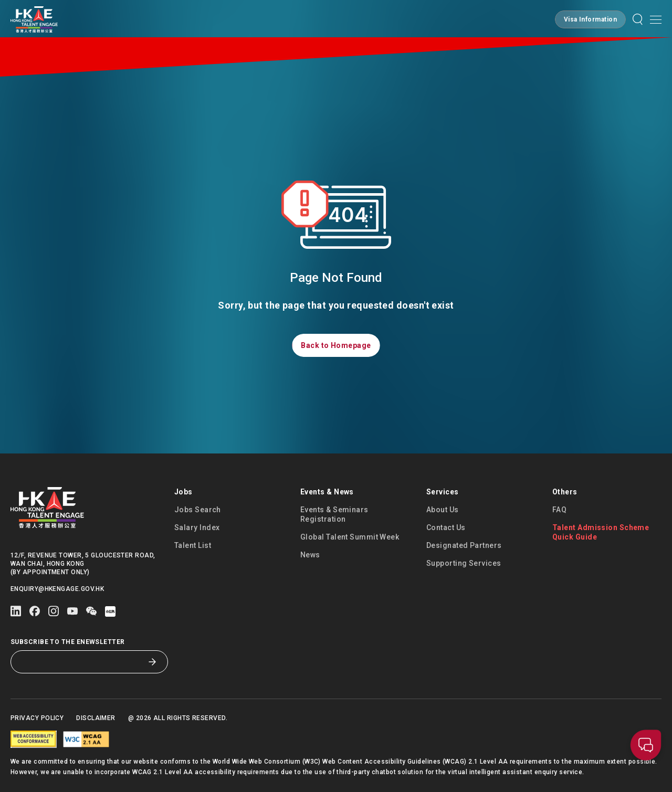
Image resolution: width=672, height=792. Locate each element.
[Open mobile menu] (656, 19)
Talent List (193, 545)
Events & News (327, 492)
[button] (590, 19)
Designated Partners (464, 545)
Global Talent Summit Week (350, 537)
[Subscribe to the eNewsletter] (81, 662)
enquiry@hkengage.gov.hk (57, 589)
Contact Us (446, 527)
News (310, 555)
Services (443, 492)
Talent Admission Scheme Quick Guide (601, 532)
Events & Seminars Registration (334, 514)
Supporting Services (464, 563)
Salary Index (197, 527)
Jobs (183, 492)
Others (565, 492)
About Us (443, 510)
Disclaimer (96, 718)
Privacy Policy (37, 718)
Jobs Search (198, 510)
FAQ (559, 510)
